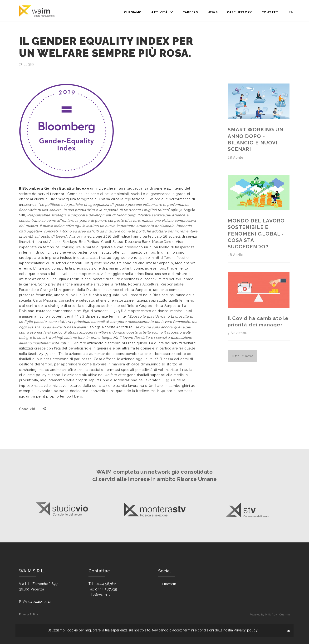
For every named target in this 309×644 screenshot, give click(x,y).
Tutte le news (243, 356)
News (213, 12)
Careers (190, 12)
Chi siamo (133, 12)
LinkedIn (169, 584)
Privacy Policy (29, 614)
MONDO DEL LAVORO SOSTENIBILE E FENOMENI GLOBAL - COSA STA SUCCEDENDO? (256, 234)
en (291, 12)
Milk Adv (271, 615)
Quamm (285, 615)
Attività (159, 12)
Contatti (270, 12)
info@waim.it (99, 595)
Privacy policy (246, 630)
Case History (239, 12)
